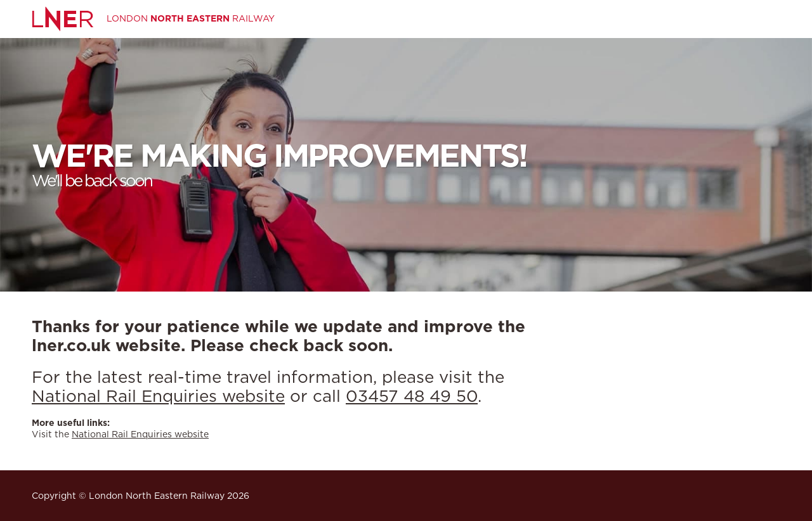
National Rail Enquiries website (158, 396)
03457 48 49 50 (412, 396)
